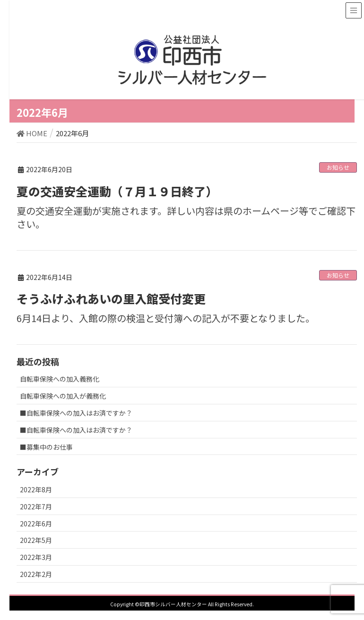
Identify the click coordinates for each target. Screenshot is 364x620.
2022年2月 (36, 574)
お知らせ (338, 167)
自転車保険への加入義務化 (60, 379)
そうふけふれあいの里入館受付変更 (111, 298)
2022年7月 (36, 506)
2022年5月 (36, 540)
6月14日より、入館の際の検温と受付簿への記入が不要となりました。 (166, 318)
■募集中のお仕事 (46, 447)
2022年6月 (36, 524)
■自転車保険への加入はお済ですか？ (76, 413)
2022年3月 (36, 557)
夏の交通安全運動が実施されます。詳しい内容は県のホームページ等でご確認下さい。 (186, 218)
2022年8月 (36, 489)
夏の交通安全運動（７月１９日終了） (117, 191)
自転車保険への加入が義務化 (63, 396)
